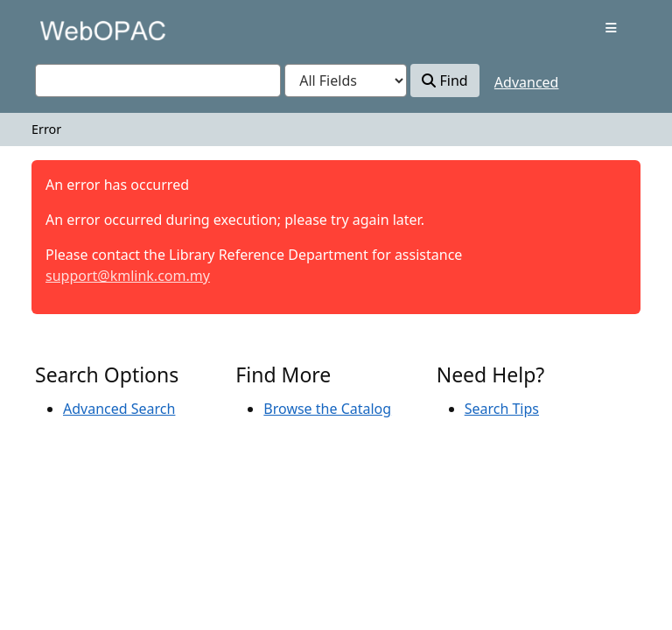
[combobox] (158, 80)
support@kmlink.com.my (128, 276)
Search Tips (502, 409)
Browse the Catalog (327, 409)
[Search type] (346, 80)
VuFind (66, 30)
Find (444, 80)
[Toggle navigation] (611, 28)
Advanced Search (119, 409)
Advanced (527, 82)
